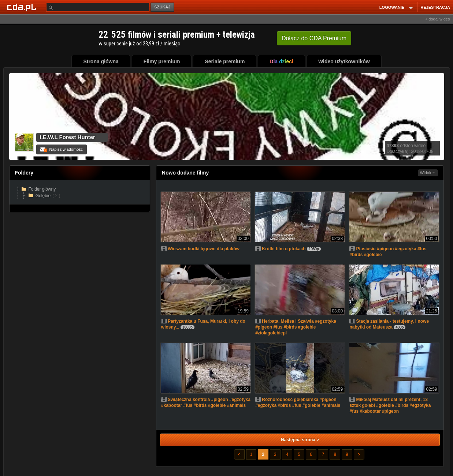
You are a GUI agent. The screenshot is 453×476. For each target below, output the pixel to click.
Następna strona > (300, 440)
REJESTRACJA (435, 7)
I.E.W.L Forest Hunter (68, 137)
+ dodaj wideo (438, 19)
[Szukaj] (98, 7)
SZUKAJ (162, 7)
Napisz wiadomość (62, 149)
